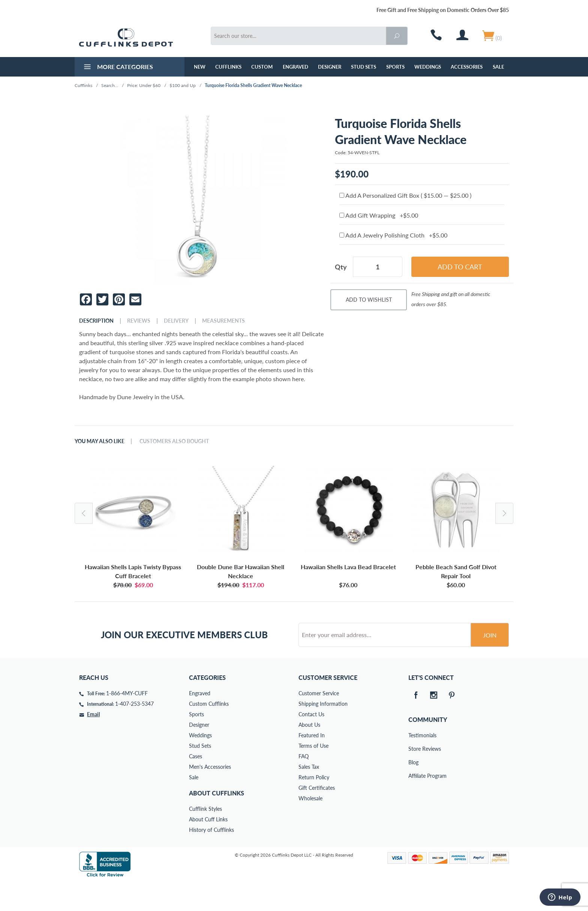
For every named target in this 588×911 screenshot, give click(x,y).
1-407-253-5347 (134, 732)
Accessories (467, 67)
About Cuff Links (208, 848)
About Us (309, 753)
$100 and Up (183, 85)
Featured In (312, 764)
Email (93, 743)
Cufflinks (228, 67)
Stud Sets (364, 67)
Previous (84, 513)
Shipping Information (323, 732)
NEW (200, 67)
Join (490, 664)
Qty (341, 267)
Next (504, 513)
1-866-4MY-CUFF (127, 722)
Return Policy (314, 806)
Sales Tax (309, 795)
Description (96, 321)
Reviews (139, 321)
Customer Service (319, 722)
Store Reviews (414, 777)
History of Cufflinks (211, 858)
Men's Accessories (210, 795)
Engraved (295, 67)
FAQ (304, 785)
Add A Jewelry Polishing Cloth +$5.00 (393, 235)
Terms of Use (313, 774)
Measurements (223, 321)
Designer (330, 67)
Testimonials (414, 764)
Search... (110, 85)
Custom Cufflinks (209, 732)
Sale (498, 67)
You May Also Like (100, 441)
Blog (413, 791)
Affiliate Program (414, 804)
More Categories (118, 68)
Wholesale (310, 827)
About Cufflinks (217, 822)
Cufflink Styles (205, 837)
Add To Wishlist (369, 300)
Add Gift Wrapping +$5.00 (379, 215)
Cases (196, 785)
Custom (262, 67)
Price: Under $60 (144, 85)
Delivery (176, 321)
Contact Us (311, 743)
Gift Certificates (317, 816)
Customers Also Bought (174, 441)
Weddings (428, 67)
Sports (395, 67)
